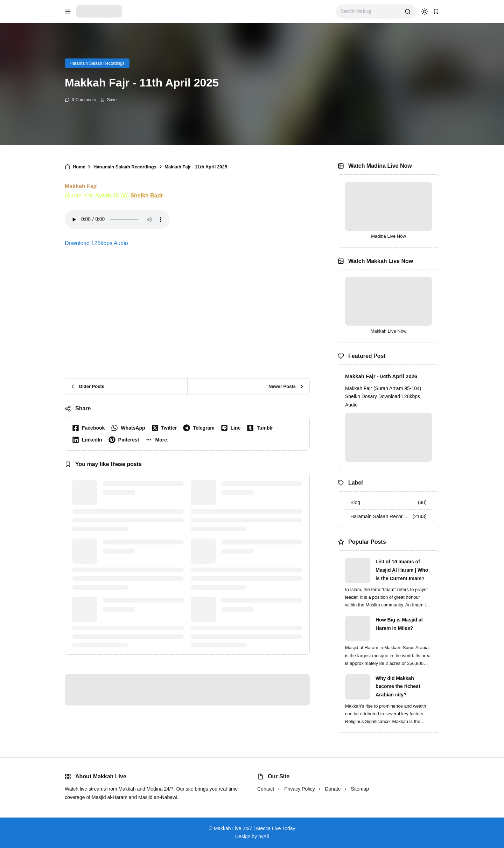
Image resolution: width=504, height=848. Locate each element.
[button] (158, 440)
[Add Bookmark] (108, 100)
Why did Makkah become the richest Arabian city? (398, 687)
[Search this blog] (370, 11)
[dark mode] (425, 12)
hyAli (264, 836)
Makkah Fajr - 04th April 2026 (381, 376)
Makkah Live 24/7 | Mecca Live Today (255, 828)
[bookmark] (436, 12)
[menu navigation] (68, 12)
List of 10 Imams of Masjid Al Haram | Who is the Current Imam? (402, 570)
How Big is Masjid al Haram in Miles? (399, 624)
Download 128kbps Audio (96, 243)
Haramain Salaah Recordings (97, 63)
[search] (408, 12)
